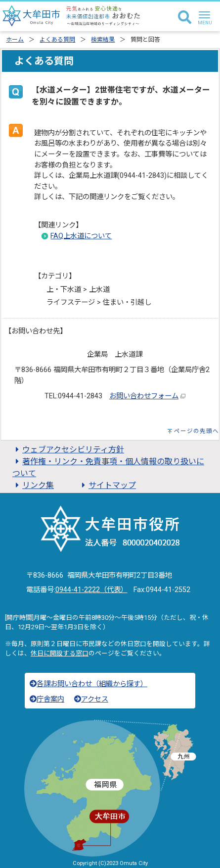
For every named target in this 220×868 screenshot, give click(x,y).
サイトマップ (107, 485)
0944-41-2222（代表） (91, 590)
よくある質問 (57, 40)
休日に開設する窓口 (60, 653)
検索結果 (103, 40)
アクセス (91, 699)
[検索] (185, 18)
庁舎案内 (47, 699)
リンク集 (33, 485)
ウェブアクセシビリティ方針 (68, 450)
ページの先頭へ (197, 431)
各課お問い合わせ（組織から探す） (88, 684)
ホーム (15, 40)
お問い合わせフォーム (144, 396)
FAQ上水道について (81, 236)
